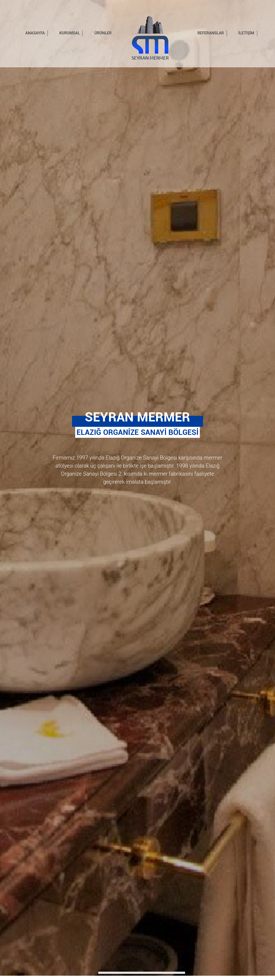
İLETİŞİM (246, 33)
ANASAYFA (35, 33)
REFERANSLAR (211, 33)
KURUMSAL (70, 33)
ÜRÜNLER (103, 33)
